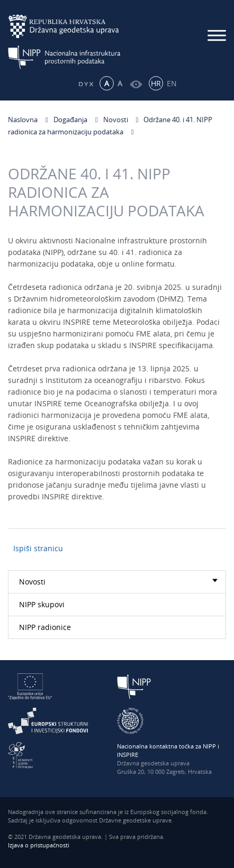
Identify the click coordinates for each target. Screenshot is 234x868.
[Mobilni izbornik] (217, 35)
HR (156, 83)
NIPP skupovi (42, 604)
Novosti (116, 120)
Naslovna (23, 120)
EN (172, 83)
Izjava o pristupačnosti (39, 845)
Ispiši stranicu (38, 548)
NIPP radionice (45, 627)
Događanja (70, 120)
